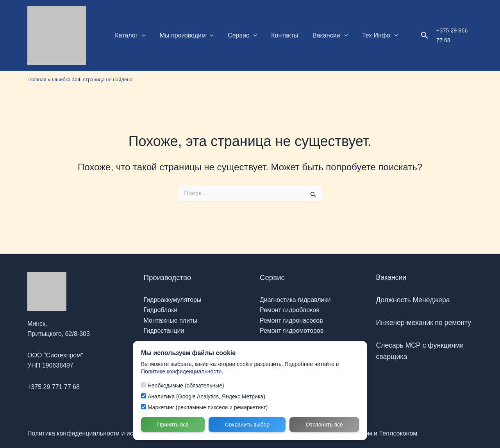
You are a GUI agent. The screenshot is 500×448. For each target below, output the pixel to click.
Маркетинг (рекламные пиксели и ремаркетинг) (204, 407)
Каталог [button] (129, 36)
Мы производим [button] (184, 36)
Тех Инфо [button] (370, 36)
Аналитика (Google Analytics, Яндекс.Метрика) (203, 396)
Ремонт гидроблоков (290, 310)
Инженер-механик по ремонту (424, 323)
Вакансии (391, 277)
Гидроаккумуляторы (173, 300)
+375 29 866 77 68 (449, 35)
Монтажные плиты (171, 320)
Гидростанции (164, 331)
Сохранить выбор (247, 425)
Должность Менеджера (413, 300)
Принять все (173, 425)
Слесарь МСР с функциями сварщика (420, 351)
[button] (141, 36)
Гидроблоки (161, 310)
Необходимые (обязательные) (183, 386)
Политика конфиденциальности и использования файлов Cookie (121, 433)
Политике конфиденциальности (181, 371)
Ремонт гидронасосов (291, 320)
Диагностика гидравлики (295, 300)
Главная (37, 79)
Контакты (278, 35)
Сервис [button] (238, 36)
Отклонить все (324, 425)
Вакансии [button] (322, 36)
